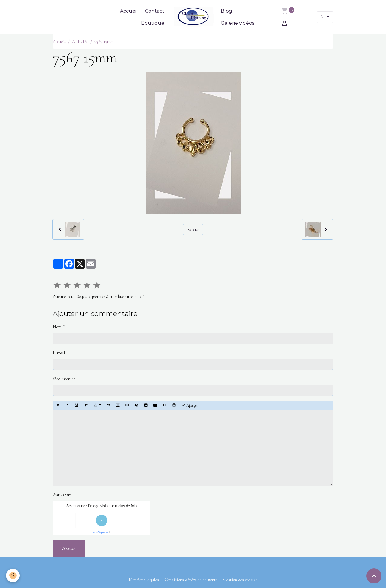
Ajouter (69, 548)
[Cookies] (13, 575)
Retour (193, 229)
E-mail (59, 353)
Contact (155, 11)
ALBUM (80, 41)
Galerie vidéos (237, 23)
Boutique (153, 23)
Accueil (129, 11)
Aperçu (189, 405)
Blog (226, 11)
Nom (57, 327)
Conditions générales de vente (191, 580)
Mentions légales (144, 580)
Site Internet (64, 379)
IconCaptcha (100, 532)
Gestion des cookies (240, 580)
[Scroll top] (374, 576)
